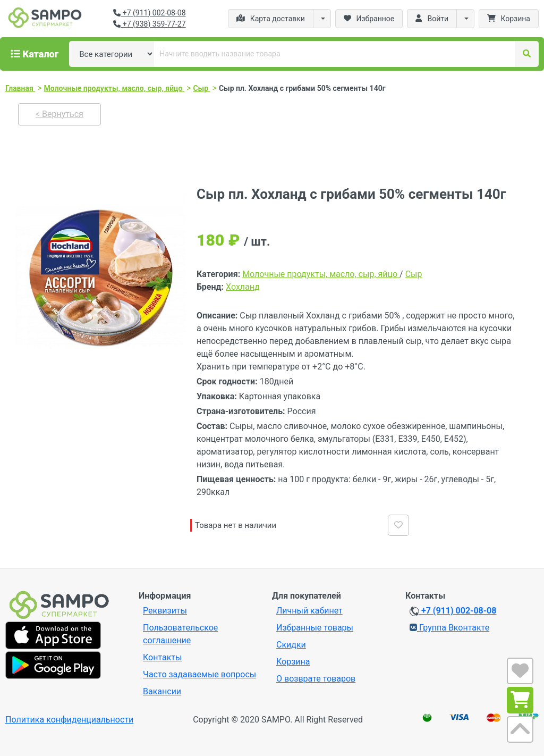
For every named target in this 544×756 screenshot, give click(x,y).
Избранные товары (315, 628)
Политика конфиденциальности (69, 720)
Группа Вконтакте (449, 628)
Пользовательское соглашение (180, 634)
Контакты (162, 657)
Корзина (293, 662)
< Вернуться (59, 114)
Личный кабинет (309, 611)
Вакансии (162, 691)
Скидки (291, 645)
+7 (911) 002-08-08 (149, 13)
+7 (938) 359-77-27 (149, 24)
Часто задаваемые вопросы (199, 674)
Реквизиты (165, 611)
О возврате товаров (316, 679)
